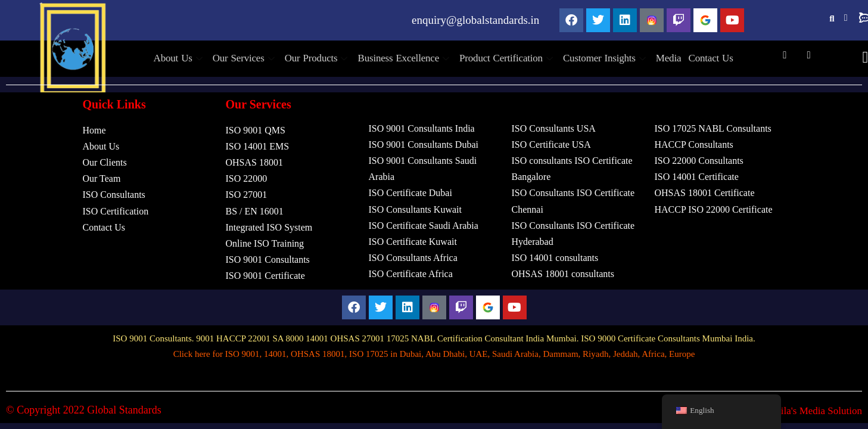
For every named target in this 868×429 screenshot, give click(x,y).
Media (662, 58)
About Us (188, 58)
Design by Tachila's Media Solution (790, 411)
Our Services (251, 58)
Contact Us (702, 58)
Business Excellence (406, 58)
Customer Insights (602, 58)
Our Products (321, 58)
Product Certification (506, 58)
